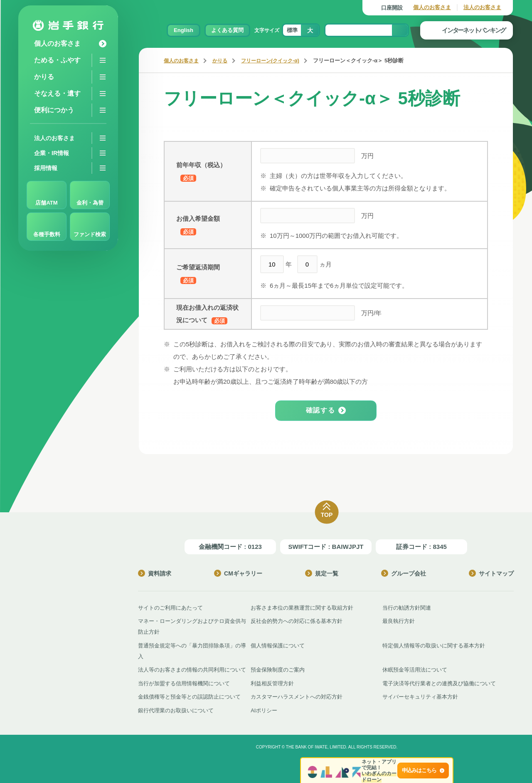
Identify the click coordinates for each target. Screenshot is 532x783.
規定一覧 (322, 573)
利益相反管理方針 (272, 682)
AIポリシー (264, 709)
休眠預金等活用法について (415, 669)
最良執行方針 (399, 621)
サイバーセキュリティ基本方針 (420, 695)
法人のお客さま (482, 7)
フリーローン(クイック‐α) (277, 61)
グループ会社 (404, 573)
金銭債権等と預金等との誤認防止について (189, 695)
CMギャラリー (238, 573)
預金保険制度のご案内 (278, 669)
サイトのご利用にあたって (170, 607)
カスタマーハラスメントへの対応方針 (297, 695)
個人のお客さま (432, 7)
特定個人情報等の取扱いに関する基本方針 (434, 645)
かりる (223, 61)
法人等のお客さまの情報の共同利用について (192, 669)
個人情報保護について (278, 645)
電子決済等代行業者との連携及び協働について (439, 682)
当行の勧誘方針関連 (407, 607)
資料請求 (155, 573)
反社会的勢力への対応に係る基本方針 (297, 621)
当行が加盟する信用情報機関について (184, 682)
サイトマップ (491, 573)
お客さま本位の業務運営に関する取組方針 (302, 607)
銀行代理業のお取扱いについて (176, 709)
